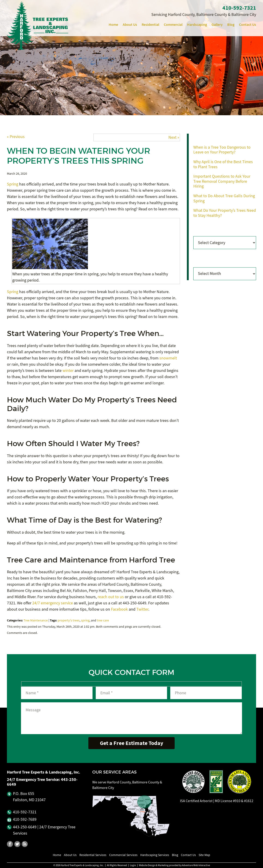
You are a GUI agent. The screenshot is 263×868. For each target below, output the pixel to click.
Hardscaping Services (155, 855)
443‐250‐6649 (25, 827)
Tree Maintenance (36, 620)
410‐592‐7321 (239, 8)
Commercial (173, 25)
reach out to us (111, 597)
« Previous (16, 137)
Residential (150, 25)
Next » (174, 137)
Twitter (142, 609)
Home (113, 25)
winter (68, 371)
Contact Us (248, 25)
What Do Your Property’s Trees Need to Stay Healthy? (225, 213)
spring (85, 620)
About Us (130, 25)
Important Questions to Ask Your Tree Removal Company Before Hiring (222, 181)
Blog (231, 25)
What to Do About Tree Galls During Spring (224, 199)
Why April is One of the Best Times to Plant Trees (223, 164)
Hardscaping (197, 25)
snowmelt (168, 358)
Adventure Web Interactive (196, 865)
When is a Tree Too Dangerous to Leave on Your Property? (222, 150)
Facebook (119, 609)
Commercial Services (123, 855)
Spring (13, 184)
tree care (103, 620)
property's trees (69, 620)
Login (133, 865)
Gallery (217, 25)
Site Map (204, 855)
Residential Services (93, 855)
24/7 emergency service (53, 603)
